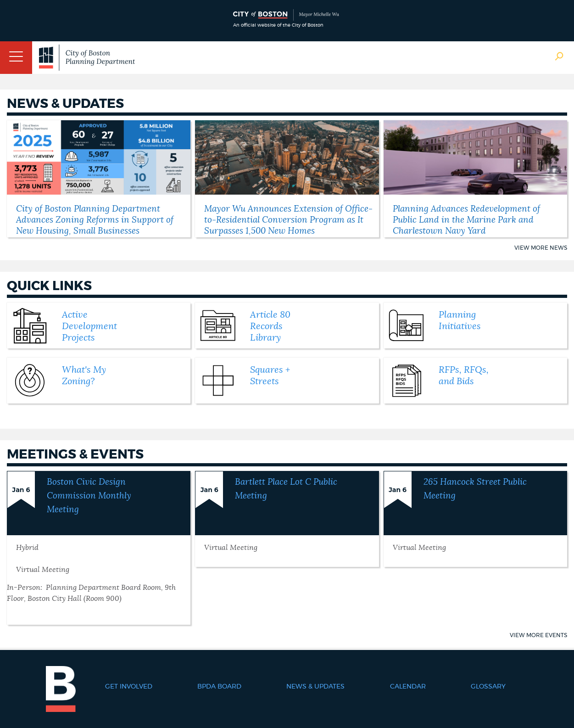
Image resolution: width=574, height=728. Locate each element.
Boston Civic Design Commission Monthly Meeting (89, 496)
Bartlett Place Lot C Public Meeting (286, 489)
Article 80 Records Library (270, 326)
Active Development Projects (89, 326)
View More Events (538, 635)
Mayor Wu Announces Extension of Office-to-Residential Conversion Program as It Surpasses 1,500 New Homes (288, 220)
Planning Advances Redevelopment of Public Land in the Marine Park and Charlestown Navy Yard (466, 220)
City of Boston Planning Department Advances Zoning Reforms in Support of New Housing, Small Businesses (95, 220)
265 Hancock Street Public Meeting (475, 489)
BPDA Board (219, 687)
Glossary (488, 687)
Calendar (408, 687)
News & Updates (315, 687)
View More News (541, 248)
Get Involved (129, 687)
